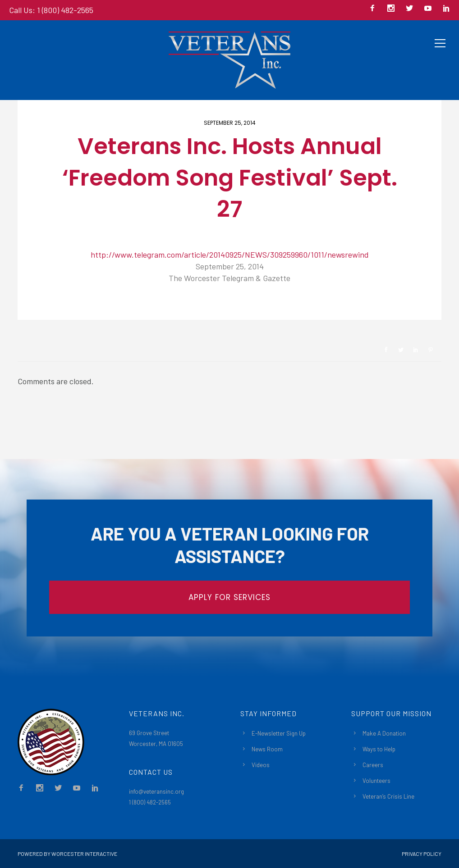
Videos (261, 765)
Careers (373, 765)
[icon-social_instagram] (393, 9)
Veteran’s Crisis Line (388, 796)
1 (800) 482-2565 (150, 802)
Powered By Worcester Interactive (67, 854)
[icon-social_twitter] (412, 9)
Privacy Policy (422, 854)
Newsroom (50, 305)
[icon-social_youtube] (430, 9)
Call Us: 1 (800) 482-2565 (51, 10)
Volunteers (376, 781)
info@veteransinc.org (156, 791)
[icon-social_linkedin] (446, 9)
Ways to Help (379, 749)
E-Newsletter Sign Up (279, 733)
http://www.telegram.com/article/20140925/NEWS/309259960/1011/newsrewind (230, 254)
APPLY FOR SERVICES (229, 597)
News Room (267, 749)
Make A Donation (384, 733)
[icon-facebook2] (375, 9)
